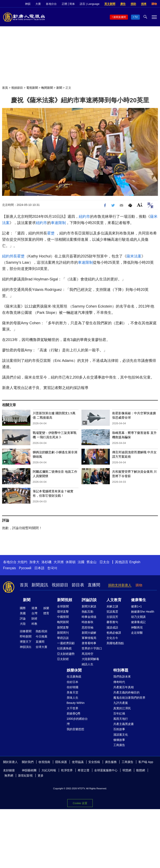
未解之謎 (112, 606)
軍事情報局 (89, 638)
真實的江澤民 (122, 708)
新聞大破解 (89, 633)
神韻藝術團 (29, 770)
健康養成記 (138, 622)
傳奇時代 (119, 682)
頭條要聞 (26, 631)
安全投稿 (94, 762)
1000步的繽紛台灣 (77, 721)
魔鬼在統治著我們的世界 (129, 698)
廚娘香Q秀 (74, 713)
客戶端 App (146, 762)
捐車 (144, 4)
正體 (64, 4)
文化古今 (112, 638)
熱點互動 (87, 612)
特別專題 (121, 670)
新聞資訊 (40, 585)
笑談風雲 (112, 612)
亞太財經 (63, 659)
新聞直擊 (63, 627)
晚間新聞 (47, 88)
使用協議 (78, 762)
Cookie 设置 (80, 803)
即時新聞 (26, 636)
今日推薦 (41, 636)
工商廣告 (119, 745)
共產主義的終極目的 (126, 692)
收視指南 (44, 762)
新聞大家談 (89, 606)
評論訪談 (89, 600)
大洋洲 (59, 562)
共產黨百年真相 (124, 687)
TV (136, 17)
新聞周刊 (63, 633)
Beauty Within (76, 703)
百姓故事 (119, 729)
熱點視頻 (41, 631)
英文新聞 (110, 4)
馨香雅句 (112, 622)
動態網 (141, 770)
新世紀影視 (25, 775)
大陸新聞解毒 (90, 659)
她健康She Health (143, 612)
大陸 (23, 624)
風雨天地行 (121, 719)
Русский (25, 568)
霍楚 (51, 233)
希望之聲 (84, 770)
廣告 (123, 4)
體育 (46, 613)
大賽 (38, 4)
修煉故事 (119, 740)
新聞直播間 (120, 17)
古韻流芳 (112, 617)
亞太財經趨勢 (66, 654)
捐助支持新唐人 (120, 585)
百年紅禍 (119, 713)
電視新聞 (32, 88)
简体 (72, 4)
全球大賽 (41, 647)
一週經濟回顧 (66, 643)
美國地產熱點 (115, 643)
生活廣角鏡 (74, 677)
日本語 (39, 568)
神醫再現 (137, 627)
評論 (23, 618)
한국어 (52, 568)
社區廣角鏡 (64, 648)
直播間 (94, 585)
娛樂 (46, 608)
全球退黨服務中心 (106, 770)
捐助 (133, 4)
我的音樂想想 (75, 729)
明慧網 (127, 770)
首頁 (5, 88)
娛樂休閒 (74, 670)
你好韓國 (72, 687)
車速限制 (58, 223)
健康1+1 (136, 606)
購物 (154, 4)
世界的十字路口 (92, 648)
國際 (23, 608)
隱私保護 (61, 762)
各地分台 (51, 4)
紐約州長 (10, 256)
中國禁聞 (63, 617)
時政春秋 (87, 622)
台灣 (34, 613)
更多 (41, 775)
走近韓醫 (137, 633)
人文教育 (114, 600)
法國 (81, 562)
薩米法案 (134, 256)
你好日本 (72, 682)
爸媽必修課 (114, 633)
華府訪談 (63, 638)
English (135, 562)
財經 (34, 618)
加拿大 (34, 562)
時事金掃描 (89, 617)
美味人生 (72, 698)
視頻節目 (17, 88)
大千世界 (72, 708)
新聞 (59, 88)
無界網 (9, 775)
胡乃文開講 (138, 617)
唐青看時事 (89, 643)
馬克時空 (87, 654)
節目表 (78, 585)
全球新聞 (63, 606)
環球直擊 (63, 612)
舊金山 (91, 562)
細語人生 (87, 664)
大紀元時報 (49, 770)
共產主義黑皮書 (124, 724)
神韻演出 (26, 647)
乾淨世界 (67, 770)
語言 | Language (90, 4)
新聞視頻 (65, 600)
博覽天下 (26, 642)
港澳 (34, 608)
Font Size (140, 205)
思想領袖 (87, 627)
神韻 (28, 4)
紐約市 (84, 217)
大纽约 (22, 562)
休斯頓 (71, 562)
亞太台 (105, 562)
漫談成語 (112, 627)
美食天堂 (72, 692)
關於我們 (28, 762)
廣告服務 (111, 762)
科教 (34, 624)
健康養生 (139, 600)
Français (9, 568)
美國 (23, 613)
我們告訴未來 (122, 677)
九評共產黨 (121, 703)
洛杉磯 (46, 562)
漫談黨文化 (121, 735)
